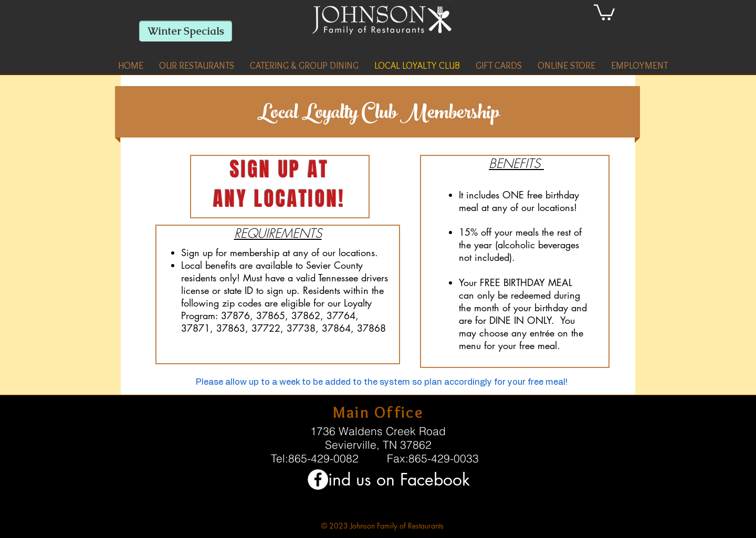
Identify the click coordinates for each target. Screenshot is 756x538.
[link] (604, 12)
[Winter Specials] (186, 31)
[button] (197, 66)
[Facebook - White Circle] (318, 479)
